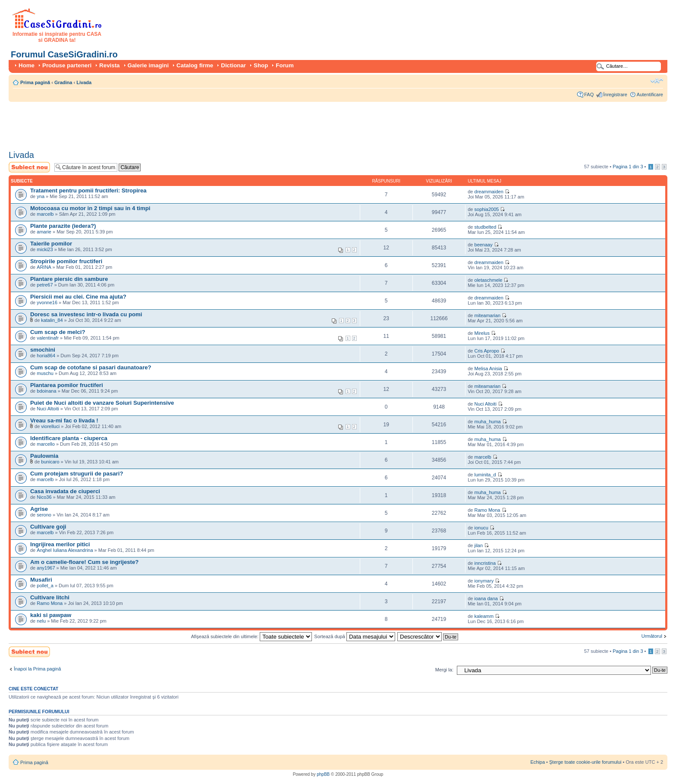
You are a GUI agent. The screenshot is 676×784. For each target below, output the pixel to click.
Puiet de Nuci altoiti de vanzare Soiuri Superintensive (102, 403)
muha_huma (488, 422)
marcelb (45, 214)
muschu (45, 373)
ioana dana (486, 598)
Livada (84, 82)
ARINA (44, 267)
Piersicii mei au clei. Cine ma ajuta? (78, 297)
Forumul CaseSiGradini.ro (64, 54)
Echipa (538, 762)
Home (27, 65)
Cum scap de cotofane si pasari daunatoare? (91, 367)
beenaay (484, 245)
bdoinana (46, 391)
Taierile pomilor (51, 244)
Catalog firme (195, 65)
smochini (43, 350)
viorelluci (50, 426)
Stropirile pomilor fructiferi (66, 261)
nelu (41, 621)
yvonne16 (47, 302)
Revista (109, 65)
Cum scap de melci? (58, 332)
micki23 (45, 249)
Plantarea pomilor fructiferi (67, 385)
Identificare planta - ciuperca (69, 438)
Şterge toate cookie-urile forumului (585, 762)
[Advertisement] (166, 123)
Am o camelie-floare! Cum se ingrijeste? (84, 562)
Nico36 (44, 497)
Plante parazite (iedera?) (63, 226)
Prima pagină (35, 82)
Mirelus (482, 333)
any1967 (46, 568)
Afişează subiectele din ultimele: (252, 636)
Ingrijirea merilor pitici (60, 544)
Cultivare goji (48, 527)
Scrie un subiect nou (29, 167)
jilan (479, 545)
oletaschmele (489, 280)
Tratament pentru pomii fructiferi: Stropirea (88, 190)
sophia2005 (487, 209)
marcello (46, 444)
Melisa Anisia (488, 368)
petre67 (45, 285)
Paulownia (44, 456)
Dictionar (233, 65)
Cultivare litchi (50, 597)
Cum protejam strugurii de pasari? (77, 474)
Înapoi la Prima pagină (37, 669)
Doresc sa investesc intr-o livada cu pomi (86, 314)
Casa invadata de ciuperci (65, 491)
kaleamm (484, 616)
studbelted (486, 227)
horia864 (46, 356)
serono (44, 515)
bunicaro (50, 462)
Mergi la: (444, 670)
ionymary (484, 581)
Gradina (63, 82)
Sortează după (355, 636)
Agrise (39, 509)
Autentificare (650, 94)
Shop (261, 65)
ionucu (481, 528)
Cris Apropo (487, 351)
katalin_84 (52, 320)
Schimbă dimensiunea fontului (657, 81)
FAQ (589, 94)
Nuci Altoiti (48, 409)
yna (41, 196)
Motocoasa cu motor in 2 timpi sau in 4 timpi (90, 208)
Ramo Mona (487, 510)
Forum (285, 65)
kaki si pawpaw (51, 615)
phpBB (323, 774)
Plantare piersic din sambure (69, 279)
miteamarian (488, 315)
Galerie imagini (148, 65)
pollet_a (45, 586)
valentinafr (48, 338)
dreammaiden (489, 192)
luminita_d (485, 475)
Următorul (652, 636)
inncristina (485, 563)
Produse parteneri (67, 65)
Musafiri (41, 580)
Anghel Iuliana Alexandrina (65, 550)
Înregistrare (615, 94)
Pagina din (628, 167)
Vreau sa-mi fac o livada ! (64, 420)
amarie (44, 232)
